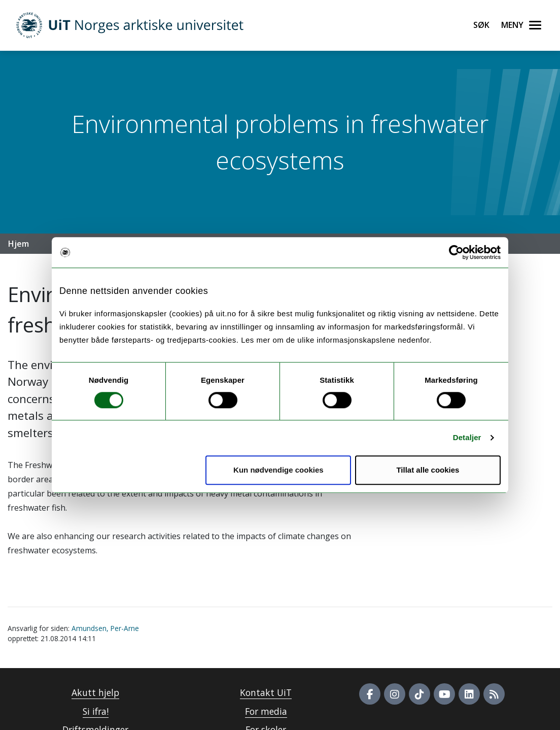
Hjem (19, 244)
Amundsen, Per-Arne (105, 628)
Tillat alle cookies (428, 470)
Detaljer (467, 437)
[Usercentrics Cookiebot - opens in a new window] (456, 252)
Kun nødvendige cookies (278, 470)
